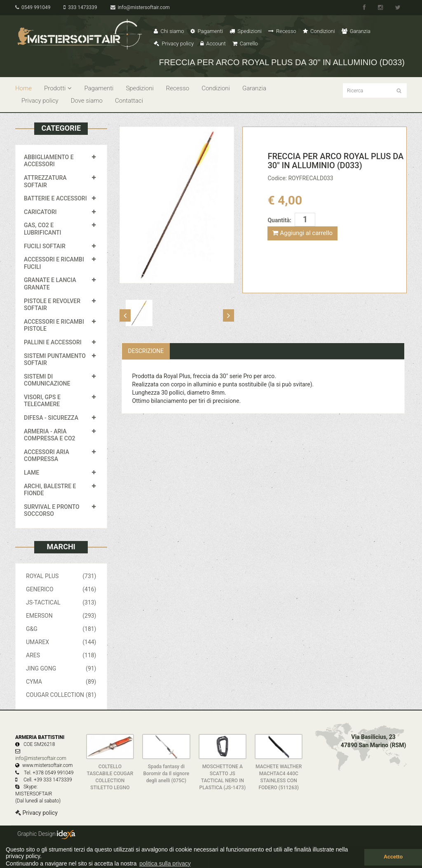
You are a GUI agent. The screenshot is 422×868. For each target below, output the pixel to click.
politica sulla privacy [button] (165, 863)
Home (23, 88)
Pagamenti (207, 31)
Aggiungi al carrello (302, 233)
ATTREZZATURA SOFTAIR (45, 181)
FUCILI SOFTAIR (45, 246)
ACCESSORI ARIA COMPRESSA (47, 456)
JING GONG (61, 668)
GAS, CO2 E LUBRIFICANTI (42, 229)
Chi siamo (169, 31)
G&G (61, 629)
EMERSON (61, 616)
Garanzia (356, 31)
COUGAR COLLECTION (61, 695)
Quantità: (279, 220)
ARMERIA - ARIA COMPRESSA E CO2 (50, 435)
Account (213, 44)
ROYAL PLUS (61, 576)
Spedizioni (246, 31)
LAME (32, 473)
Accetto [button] (393, 857)
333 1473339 (80, 7)
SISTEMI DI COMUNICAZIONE (47, 380)
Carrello (245, 44)
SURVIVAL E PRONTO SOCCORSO (52, 510)
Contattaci (129, 101)
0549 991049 (33, 7)
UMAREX (61, 642)
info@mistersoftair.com (140, 7)
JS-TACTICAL (61, 602)
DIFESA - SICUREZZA (51, 418)
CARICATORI (40, 212)
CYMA (61, 682)
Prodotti (58, 88)
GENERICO (61, 589)
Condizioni (319, 31)
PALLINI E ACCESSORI (53, 342)
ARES (61, 655)
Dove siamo (87, 101)
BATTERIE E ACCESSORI (55, 198)
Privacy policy (174, 44)
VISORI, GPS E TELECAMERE (42, 401)
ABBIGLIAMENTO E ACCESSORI (49, 161)
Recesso (282, 31)
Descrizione (146, 351)
